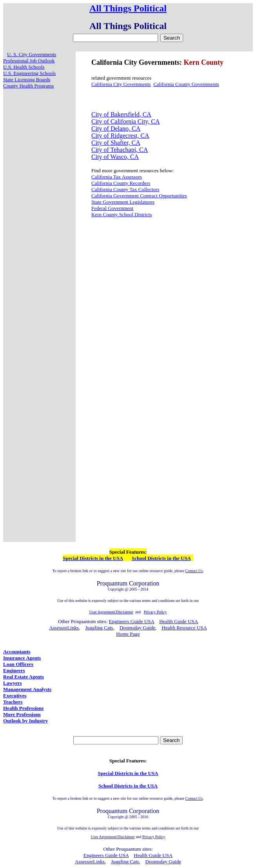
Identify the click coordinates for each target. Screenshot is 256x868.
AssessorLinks (64, 628)
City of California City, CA (126, 121)
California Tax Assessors (117, 177)
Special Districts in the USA (93, 558)
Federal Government (112, 208)
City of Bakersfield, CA (121, 114)
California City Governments (121, 84)
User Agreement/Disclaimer (113, 837)
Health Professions (23, 708)
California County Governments (186, 84)
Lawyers (13, 683)
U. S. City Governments (32, 54)
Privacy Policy (154, 837)
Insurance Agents (22, 658)
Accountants (17, 652)
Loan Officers (18, 664)
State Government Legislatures (123, 202)
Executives (15, 696)
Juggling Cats (99, 628)
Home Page (128, 634)
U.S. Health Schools (24, 67)
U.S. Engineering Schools (29, 73)
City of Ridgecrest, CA (120, 136)
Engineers (14, 670)
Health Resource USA (184, 628)
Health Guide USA (179, 621)
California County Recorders (121, 183)
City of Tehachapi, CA (120, 150)
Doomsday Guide (137, 628)
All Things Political (128, 8)
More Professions (22, 714)
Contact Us (194, 571)
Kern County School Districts (122, 214)
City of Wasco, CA (115, 157)
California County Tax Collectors (125, 189)
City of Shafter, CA (116, 143)
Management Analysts (27, 689)
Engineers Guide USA (132, 621)
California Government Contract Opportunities (139, 196)
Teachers (13, 702)
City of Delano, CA (116, 129)
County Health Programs (28, 86)
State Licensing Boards (27, 79)
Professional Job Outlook (29, 61)
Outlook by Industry (25, 721)
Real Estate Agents (24, 677)
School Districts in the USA (161, 558)
